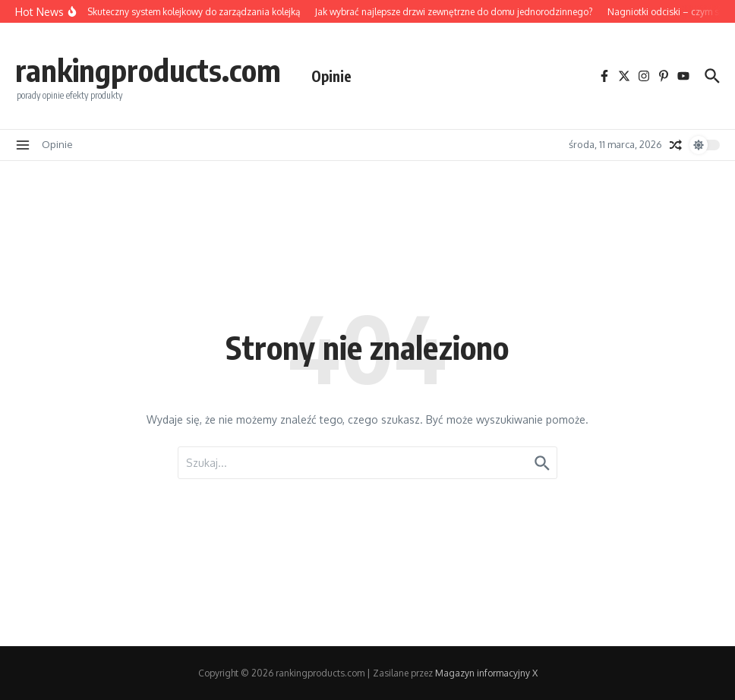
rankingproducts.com (148, 70)
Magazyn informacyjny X (486, 673)
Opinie (331, 76)
